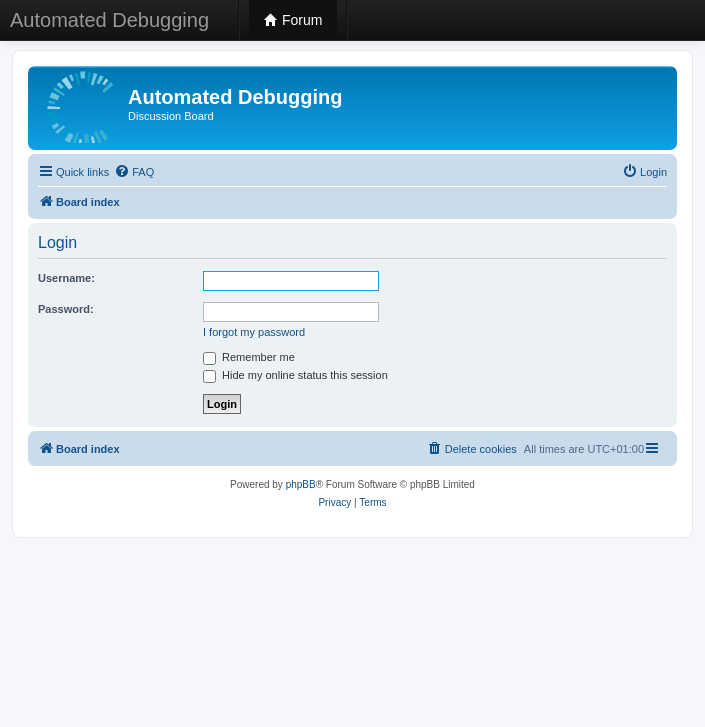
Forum (293, 20)
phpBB (301, 484)
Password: (66, 309)
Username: (66, 278)
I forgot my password (254, 332)
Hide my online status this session (295, 375)
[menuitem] (134, 172)
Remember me (249, 357)
